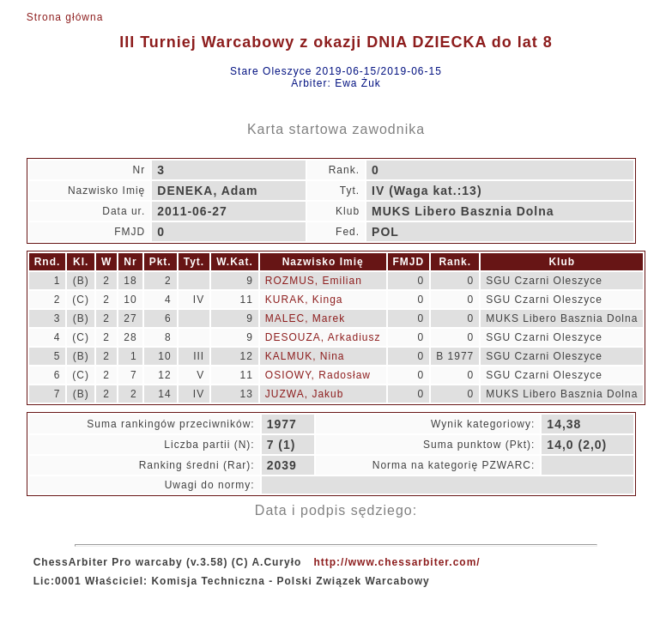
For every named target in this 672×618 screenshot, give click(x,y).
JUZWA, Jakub (305, 394)
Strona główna (65, 17)
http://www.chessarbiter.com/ (397, 562)
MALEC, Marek (305, 318)
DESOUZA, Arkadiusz (323, 337)
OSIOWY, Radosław (318, 375)
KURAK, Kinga (304, 300)
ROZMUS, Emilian (314, 281)
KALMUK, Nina (305, 356)
